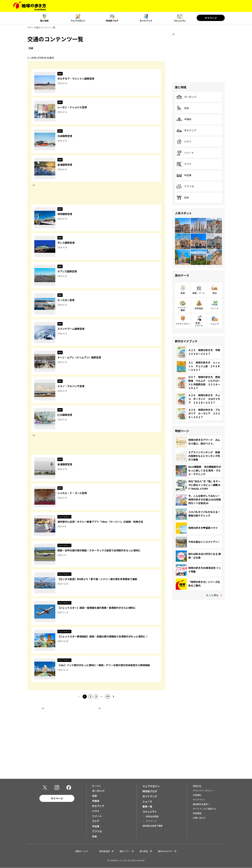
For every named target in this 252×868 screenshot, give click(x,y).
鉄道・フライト (199, 324)
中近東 (184, 175)
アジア (184, 164)
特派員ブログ (112, 21)
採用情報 (197, 813)
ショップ (215, 324)
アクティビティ (183, 324)
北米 (183, 108)
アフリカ (185, 186)
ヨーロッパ (186, 97)
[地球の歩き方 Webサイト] (30, 6)
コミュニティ (180, 21)
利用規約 (197, 795)
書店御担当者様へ (201, 804)
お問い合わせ (199, 818)
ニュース (147, 801)
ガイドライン (199, 800)
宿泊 (215, 293)
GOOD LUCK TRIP (153, 826)
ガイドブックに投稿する (204, 809)
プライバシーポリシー (203, 790)
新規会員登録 (152, 816)
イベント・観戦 (183, 309)
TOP (29, 27)
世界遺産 (199, 308)
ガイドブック (146, 21)
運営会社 (197, 786)
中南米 (184, 119)
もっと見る (212, 595)
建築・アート (199, 293)
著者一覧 (147, 806)
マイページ (211, 18)
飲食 (183, 293)
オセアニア (186, 130)
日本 (183, 198)
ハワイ (184, 142)
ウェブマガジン (78, 21)
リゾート (185, 153)
